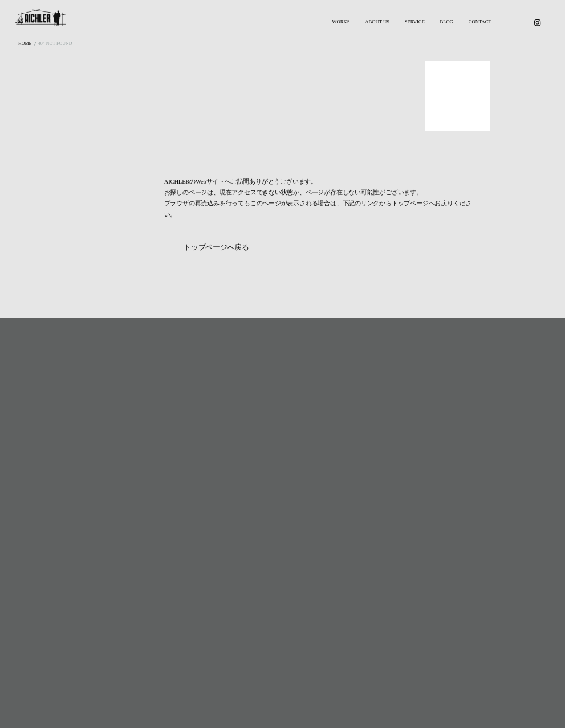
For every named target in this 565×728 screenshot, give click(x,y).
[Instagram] (537, 23)
